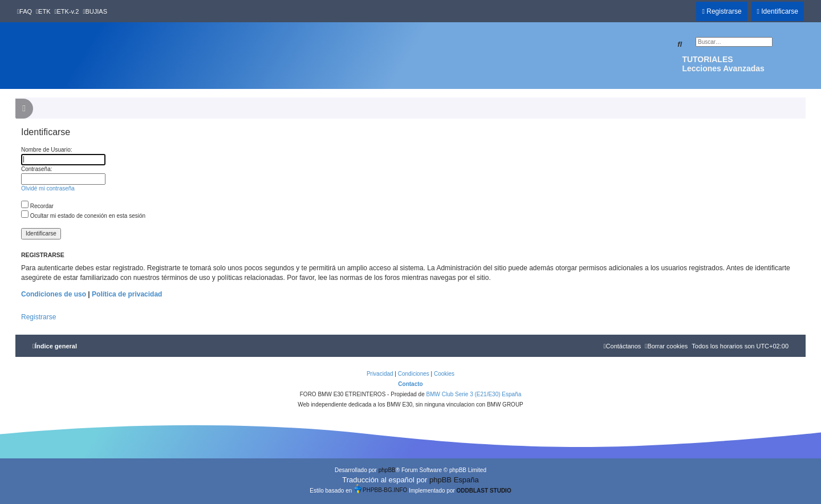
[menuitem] (25, 11)
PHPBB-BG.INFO (380, 489)
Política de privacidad (127, 294)
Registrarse (38, 317)
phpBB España (454, 480)
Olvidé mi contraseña (48, 188)
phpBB (387, 470)
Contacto (410, 384)
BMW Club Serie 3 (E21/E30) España (474, 394)
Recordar (37, 206)
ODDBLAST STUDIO (484, 491)
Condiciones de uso (54, 294)
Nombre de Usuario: (46, 150)
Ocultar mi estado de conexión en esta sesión (83, 216)
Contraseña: (36, 169)
